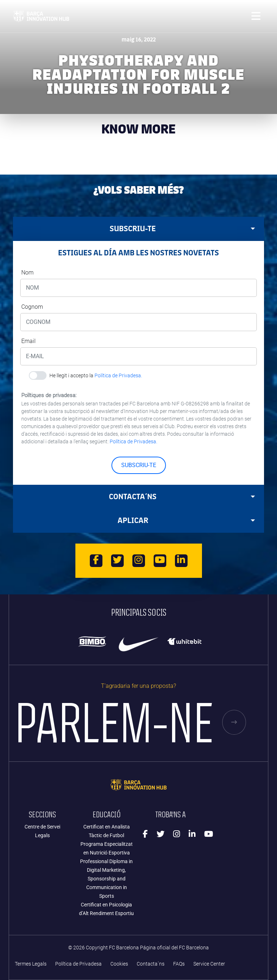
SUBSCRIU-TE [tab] (182, 228)
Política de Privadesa (78, 964)
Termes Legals (31, 964)
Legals (42, 835)
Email (28, 341)
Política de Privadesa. (118, 375)
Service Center (209, 964)
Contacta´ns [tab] (182, 496)
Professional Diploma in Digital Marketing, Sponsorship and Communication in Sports (106, 879)
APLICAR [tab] (186, 520)
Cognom (32, 307)
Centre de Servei (42, 827)
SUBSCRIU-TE (139, 465)
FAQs (179, 964)
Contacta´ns (151, 964)
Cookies (119, 964)
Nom (27, 273)
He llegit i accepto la (96, 375)
